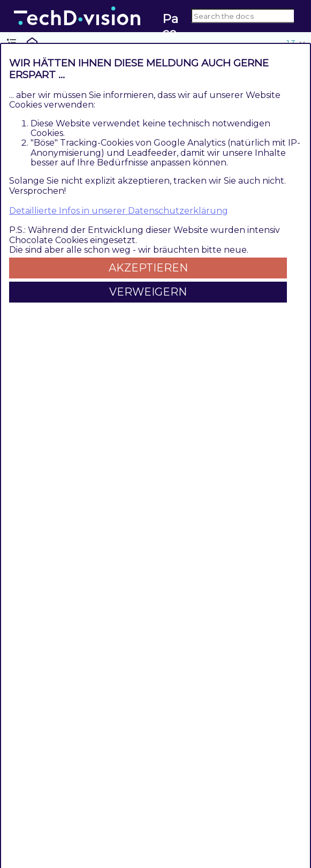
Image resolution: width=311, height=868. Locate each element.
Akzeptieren (148, 268)
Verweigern (148, 292)
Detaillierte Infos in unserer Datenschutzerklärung (119, 211)
